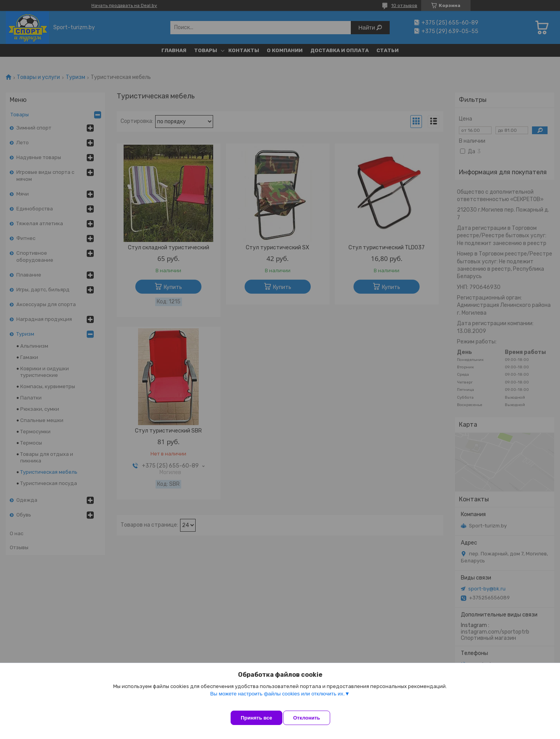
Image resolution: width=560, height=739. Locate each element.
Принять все (256, 718)
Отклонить (314, 718)
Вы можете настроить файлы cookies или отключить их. (277, 701)
